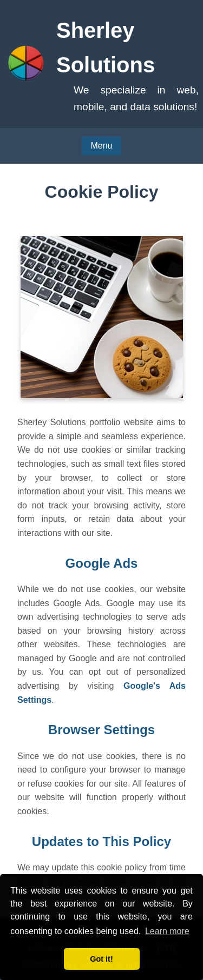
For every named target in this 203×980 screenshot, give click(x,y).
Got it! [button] (101, 959)
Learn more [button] (167, 931)
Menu (101, 146)
